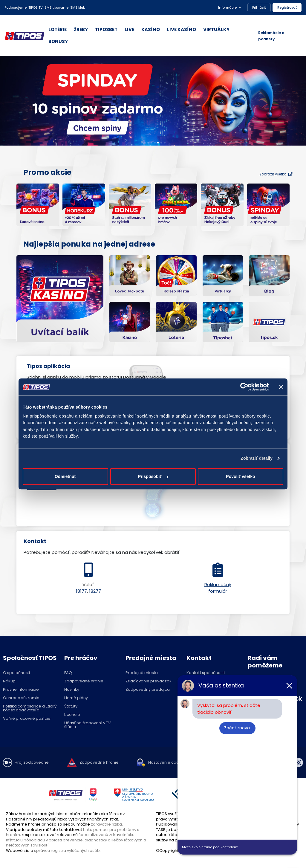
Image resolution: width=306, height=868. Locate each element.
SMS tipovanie (56, 7)
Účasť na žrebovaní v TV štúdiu (88, 725)
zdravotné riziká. (107, 824)
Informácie (227, 7)
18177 (81, 591)
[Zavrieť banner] (281, 387)
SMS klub (78, 7)
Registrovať (287, 7)
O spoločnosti (16, 673)
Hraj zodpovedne (32, 762)
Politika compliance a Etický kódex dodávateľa (30, 708)
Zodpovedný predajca (148, 689)
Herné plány (76, 698)
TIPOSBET (106, 29)
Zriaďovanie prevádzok (149, 681)
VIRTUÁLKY (216, 29)
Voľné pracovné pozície (27, 718)
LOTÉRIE (58, 29)
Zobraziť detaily (257, 458)
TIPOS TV (36, 7)
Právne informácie (21, 689)
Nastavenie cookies (167, 762)
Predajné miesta (142, 673)
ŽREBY (81, 29)
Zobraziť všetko (276, 174)
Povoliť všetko (240, 477)
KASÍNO (151, 29)
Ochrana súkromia (21, 698)
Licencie (72, 715)
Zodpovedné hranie (84, 681)
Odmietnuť (65, 477)
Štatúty (71, 706)
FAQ (68, 673)
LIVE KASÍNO (182, 29)
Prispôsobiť (153, 477)
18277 (95, 591)
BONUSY (58, 41)
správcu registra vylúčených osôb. (67, 851)
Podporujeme (16, 7)
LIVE (129, 29)
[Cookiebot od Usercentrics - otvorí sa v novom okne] (242, 387)
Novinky (72, 689)
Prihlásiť (259, 7)
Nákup (9, 681)
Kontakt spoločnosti (206, 673)
